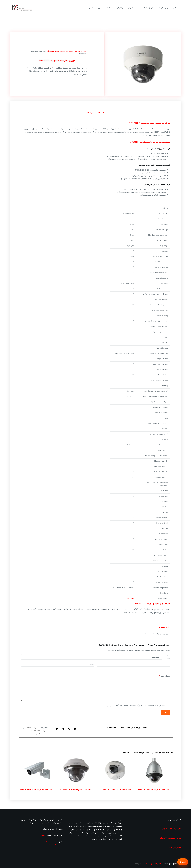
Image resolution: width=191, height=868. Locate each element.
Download (130, 599)
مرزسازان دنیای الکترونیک (153, 863)
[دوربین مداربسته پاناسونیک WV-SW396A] (154, 770)
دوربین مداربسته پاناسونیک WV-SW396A (154, 789)
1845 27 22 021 (53, 845)
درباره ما (99, 8)
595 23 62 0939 (39, 835)
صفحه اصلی (176, 8)
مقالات (107, 8)
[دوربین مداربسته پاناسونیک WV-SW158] (115, 770)
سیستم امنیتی (131, 8)
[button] (75, 729)
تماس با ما (90, 8)
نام (169, 664)
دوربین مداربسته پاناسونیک (57, 51)
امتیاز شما (168, 657)
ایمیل (92, 664)
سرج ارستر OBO (175, 847)
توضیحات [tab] (101, 113)
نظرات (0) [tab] (90, 113)
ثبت (166, 712)
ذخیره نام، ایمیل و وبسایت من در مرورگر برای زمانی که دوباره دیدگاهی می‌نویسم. (136, 705)
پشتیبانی (118, 8)
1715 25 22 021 (52, 842)
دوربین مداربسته (162, 8)
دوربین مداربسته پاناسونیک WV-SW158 (115, 789)
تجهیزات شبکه (146, 8)
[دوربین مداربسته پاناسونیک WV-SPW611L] (37, 770)
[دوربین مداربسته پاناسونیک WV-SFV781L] (76, 770)
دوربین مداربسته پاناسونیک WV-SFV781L (76, 789)
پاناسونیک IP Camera (32, 728)
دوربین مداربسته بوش (172, 828)
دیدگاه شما (165, 676)
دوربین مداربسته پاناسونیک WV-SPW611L (37, 789)
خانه (85, 51)
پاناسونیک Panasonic (41, 731)
